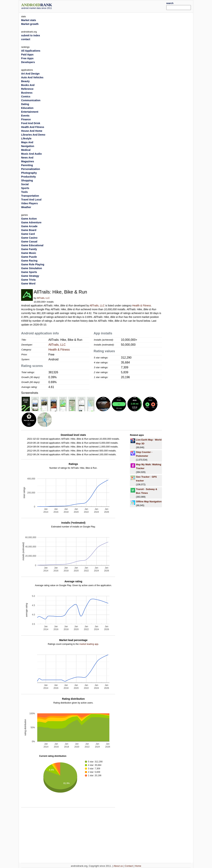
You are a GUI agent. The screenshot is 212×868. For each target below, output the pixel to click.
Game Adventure (31, 222)
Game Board (29, 230)
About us (118, 866)
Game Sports (29, 272)
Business (27, 93)
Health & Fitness (142, 306)
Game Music (29, 253)
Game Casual (29, 242)
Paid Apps (27, 55)
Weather (26, 207)
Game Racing (29, 261)
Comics (26, 97)
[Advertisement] (113, 6)
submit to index (31, 35)
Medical (26, 150)
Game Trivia (28, 280)
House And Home (32, 131)
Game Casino (29, 238)
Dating (25, 104)
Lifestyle (26, 138)
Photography (29, 173)
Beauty (25, 81)
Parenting (27, 165)
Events (25, 116)
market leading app (89, 644)
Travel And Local (31, 200)
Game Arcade (29, 226)
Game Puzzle (29, 257)
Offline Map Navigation (149, 502)
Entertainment (30, 112)
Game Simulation (32, 268)
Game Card (28, 234)
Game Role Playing (33, 264)
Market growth (30, 24)
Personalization (31, 169)
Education (27, 108)
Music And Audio (31, 154)
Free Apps (27, 58)
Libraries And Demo (33, 135)
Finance (26, 119)
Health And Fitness (33, 127)
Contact (129, 866)
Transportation (30, 196)
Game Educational (32, 245)
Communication (31, 100)
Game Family (29, 249)
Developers (28, 62)
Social (25, 184)
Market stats (29, 20)
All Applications (31, 51)
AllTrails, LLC (43, 298)
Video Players (30, 203)
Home (138, 866)
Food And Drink (31, 123)
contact (26, 39)
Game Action (29, 219)
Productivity (29, 177)
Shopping (27, 180)
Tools (24, 192)
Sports (25, 188)
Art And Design (30, 74)
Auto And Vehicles (32, 77)
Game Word (28, 284)
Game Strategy (30, 276)
